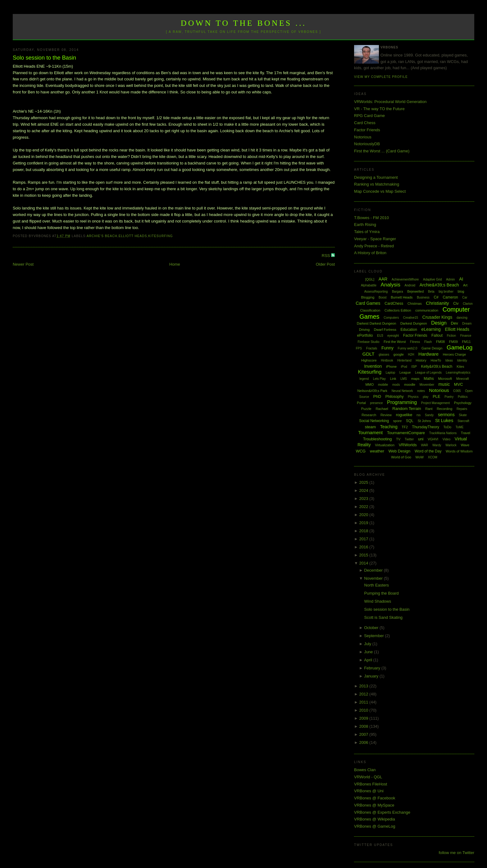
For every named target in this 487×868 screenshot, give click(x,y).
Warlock (451, 445)
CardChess (394, 304)
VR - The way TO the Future (379, 109)
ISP (414, 367)
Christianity (437, 303)
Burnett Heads (402, 297)
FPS (359, 348)
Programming (402, 402)
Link (393, 379)
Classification (370, 310)
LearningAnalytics (458, 373)
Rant (429, 409)
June (369, 652)
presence (376, 403)
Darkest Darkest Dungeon (377, 323)
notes (421, 391)
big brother (446, 292)
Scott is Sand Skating (384, 617)
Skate (463, 415)
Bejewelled (415, 291)
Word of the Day (428, 451)
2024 (364, 490)
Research (369, 415)
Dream (467, 324)
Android (410, 285)
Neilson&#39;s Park (372, 391)
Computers (391, 318)
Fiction (451, 336)
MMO (369, 385)
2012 (364, 694)
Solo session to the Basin (44, 58)
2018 (364, 531)
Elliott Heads (133, 236)
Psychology (463, 403)
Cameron (450, 297)
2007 (364, 734)
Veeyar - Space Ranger (375, 239)
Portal (361, 403)
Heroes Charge (455, 354)
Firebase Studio (368, 342)
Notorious (363, 137)
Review (386, 415)
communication (427, 310)
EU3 (380, 336)
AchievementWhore (405, 279)
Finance (466, 336)
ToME (460, 427)
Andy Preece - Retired (374, 246)
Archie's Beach (102, 236)
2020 (364, 515)
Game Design (432, 348)
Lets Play (379, 379)
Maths (429, 379)
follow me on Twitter (456, 853)
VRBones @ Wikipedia (375, 819)
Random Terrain (407, 409)
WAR (424, 445)
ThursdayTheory (426, 427)
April (369, 660)
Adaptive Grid (432, 279)
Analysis (391, 285)
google (399, 354)
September (374, 636)
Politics (463, 397)
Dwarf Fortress (385, 330)
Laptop (391, 373)
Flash (428, 342)
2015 (364, 555)
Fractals (372, 348)
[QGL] (370, 279)
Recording (444, 409)
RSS (326, 256)
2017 (364, 539)
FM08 (440, 342)
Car (465, 297)
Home (175, 264)
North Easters (377, 585)
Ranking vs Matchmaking (377, 184)
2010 (364, 710)
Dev (455, 323)
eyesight (393, 336)
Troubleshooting (378, 439)
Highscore (369, 360)
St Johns (424, 421)
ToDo (448, 427)
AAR (383, 279)
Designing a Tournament (376, 177)
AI (461, 279)
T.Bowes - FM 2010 (371, 218)
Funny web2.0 (408, 348)
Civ (456, 304)
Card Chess (365, 123)
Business (423, 297)
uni (421, 439)
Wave (465, 445)
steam (370, 427)
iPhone (391, 367)
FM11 (467, 342)
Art (465, 285)
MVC (459, 384)
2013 (364, 686)
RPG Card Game (369, 116)
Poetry (449, 397)
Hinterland (404, 360)
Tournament (370, 432)
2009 (364, 718)
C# (436, 297)
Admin (450, 279)
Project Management (435, 403)
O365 (457, 391)
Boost (383, 297)
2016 (364, 547)
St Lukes (444, 420)
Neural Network (402, 391)
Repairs (462, 409)
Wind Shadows (378, 601)
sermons (446, 415)
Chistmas (415, 304)
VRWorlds (408, 445)
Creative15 (411, 318)
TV (398, 439)
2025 (364, 482)
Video (446, 439)
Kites (460, 367)
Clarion (468, 304)
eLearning (431, 329)
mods (396, 385)
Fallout (437, 335)
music (444, 384)
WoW (420, 457)
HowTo (436, 360)
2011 (364, 702)
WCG (361, 451)
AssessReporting (376, 292)
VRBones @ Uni (369, 791)
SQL (410, 421)
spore (398, 421)
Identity (462, 360)
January (372, 676)
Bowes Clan (365, 770)
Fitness (415, 342)
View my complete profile (381, 77)
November (374, 578)
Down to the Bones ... (244, 23)
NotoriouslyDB (367, 144)
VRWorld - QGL (368, 777)
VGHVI (433, 439)
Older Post (325, 264)
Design (439, 323)
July (368, 644)
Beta (431, 292)
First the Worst (395, 342)
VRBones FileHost (371, 784)
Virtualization (385, 445)
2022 (364, 507)
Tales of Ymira (367, 232)
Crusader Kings (437, 317)
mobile (383, 385)
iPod (404, 367)
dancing (462, 318)
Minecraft (463, 379)
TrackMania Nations (443, 433)
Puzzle (366, 409)
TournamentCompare (406, 433)
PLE (437, 396)
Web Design (400, 451)
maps (415, 379)
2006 (364, 742)
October (372, 628)
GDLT (369, 354)
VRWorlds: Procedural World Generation (390, 102)
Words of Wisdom (459, 451)
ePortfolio (365, 335)
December (374, 570)
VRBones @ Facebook (375, 798)
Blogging (368, 297)
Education (409, 330)
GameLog (460, 347)
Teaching (389, 427)
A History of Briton (370, 253)
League (405, 372)
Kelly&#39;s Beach (437, 367)
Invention (373, 366)
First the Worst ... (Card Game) (382, 151)
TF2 (405, 427)
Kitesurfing (160, 236)
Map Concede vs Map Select (380, 191)
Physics (413, 397)
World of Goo (401, 457)
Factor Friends (367, 130)
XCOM (433, 457)
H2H (411, 355)
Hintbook (387, 360)
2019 (364, 523)
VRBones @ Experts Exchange (382, 812)
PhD (377, 396)
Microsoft (445, 379)
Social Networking (374, 421)
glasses (384, 355)
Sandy (429, 415)
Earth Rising (365, 225)
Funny (387, 348)
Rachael (382, 409)
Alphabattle (369, 285)
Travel (466, 433)
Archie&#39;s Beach (439, 285)
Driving (364, 330)
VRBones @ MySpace (374, 805)
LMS (404, 379)
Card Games (368, 303)
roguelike (404, 415)
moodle (410, 385)
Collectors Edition (398, 310)
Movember (427, 385)
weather (377, 451)
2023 (364, 499)
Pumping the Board (382, 593)
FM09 (453, 342)
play (426, 397)
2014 (364, 563)
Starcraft (463, 421)
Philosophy (395, 397)
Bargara (398, 292)
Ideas (449, 360)
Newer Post (23, 264)
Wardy (437, 445)
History (421, 360)
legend (364, 379)
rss (419, 415)
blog (461, 291)
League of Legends (428, 373)
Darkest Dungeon (414, 323)
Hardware (428, 354)
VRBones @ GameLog (375, 826)
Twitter (409, 439)
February (373, 668)
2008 (364, 726)
